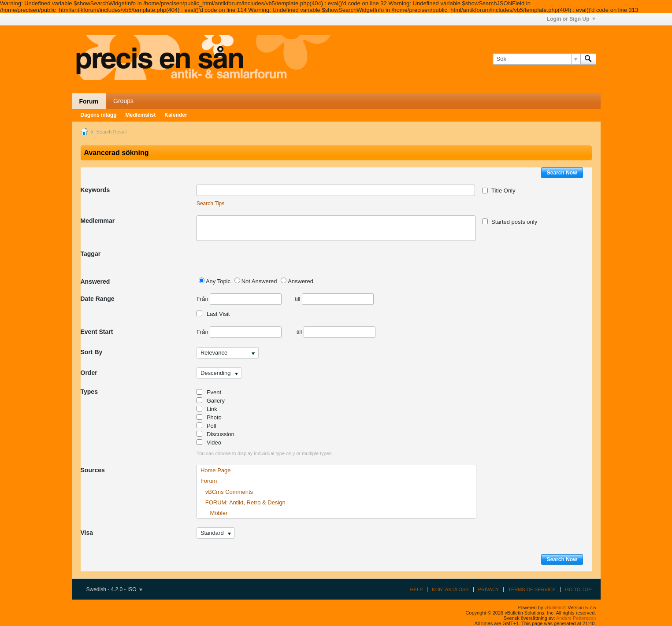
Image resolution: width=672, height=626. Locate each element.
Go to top (578, 589)
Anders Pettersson (576, 618)
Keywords (95, 190)
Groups (123, 101)
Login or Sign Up (571, 19)
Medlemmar (98, 221)
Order (89, 373)
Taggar (91, 254)
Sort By (92, 352)
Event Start (97, 332)
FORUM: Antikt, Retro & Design (243, 502)
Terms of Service (532, 589)
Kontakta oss (450, 589)
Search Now (562, 173)
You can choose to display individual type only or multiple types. (265, 453)
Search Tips (210, 204)
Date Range (98, 299)
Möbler (214, 513)
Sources (93, 470)
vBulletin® (556, 607)
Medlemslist (141, 115)
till (334, 299)
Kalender (176, 115)
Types (89, 392)
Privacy (488, 589)
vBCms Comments (227, 492)
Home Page (216, 470)
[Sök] (536, 59)
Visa (87, 533)
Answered (95, 282)
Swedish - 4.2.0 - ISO (114, 589)
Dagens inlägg (99, 115)
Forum (89, 101)
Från (239, 299)
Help (417, 589)
